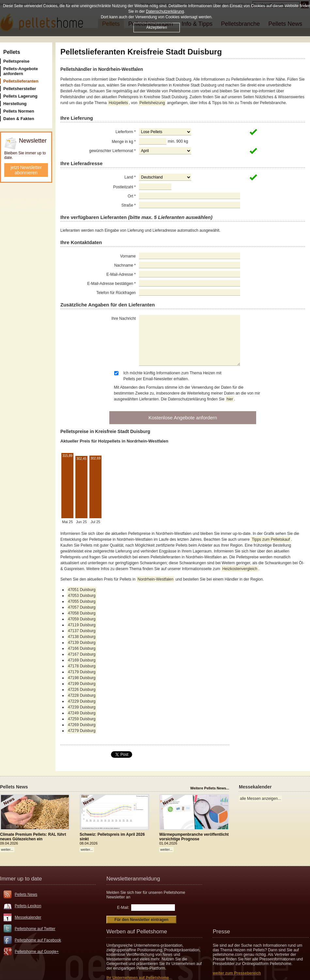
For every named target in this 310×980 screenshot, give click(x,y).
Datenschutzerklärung (165, 11)
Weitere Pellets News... (210, 788)
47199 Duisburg (82, 684)
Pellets (12, 52)
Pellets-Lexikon (28, 906)
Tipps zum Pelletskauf (271, 539)
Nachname (125, 265)
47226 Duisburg (82, 690)
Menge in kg (124, 142)
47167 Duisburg (82, 654)
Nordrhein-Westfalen (155, 579)
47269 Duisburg (82, 725)
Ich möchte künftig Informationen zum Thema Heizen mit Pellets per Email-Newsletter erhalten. (172, 376)
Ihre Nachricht (124, 319)
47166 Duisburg (82, 648)
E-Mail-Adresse (121, 274)
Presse (221, 932)
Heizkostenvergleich (240, 569)
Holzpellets (118, 103)
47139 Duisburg (82, 643)
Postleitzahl (124, 187)
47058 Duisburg (82, 613)
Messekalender (28, 917)
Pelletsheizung (152, 103)
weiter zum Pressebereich (237, 973)
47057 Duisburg (82, 607)
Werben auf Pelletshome (137, 932)
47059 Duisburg (82, 619)
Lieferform (126, 132)
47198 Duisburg (82, 678)
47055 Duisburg (82, 601)
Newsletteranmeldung (133, 879)
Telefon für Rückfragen (116, 293)
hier (230, 399)
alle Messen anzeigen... (260, 799)
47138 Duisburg (82, 637)
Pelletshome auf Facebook (38, 940)
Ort (132, 196)
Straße (129, 205)
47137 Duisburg (82, 631)
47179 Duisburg (82, 672)
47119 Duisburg (82, 625)
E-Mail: (123, 908)
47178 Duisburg (82, 666)
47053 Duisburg (82, 596)
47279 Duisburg (82, 731)
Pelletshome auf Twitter (35, 929)
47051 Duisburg (82, 590)
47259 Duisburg (82, 719)
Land (130, 177)
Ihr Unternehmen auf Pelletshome (138, 978)
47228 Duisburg (82, 695)
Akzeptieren (156, 27)
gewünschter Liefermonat (112, 151)
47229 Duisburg (82, 701)
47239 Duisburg (82, 707)
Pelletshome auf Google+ (37, 952)
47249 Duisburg (82, 713)
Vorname (128, 256)
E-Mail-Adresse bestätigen (111, 284)
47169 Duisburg (82, 660)
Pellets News (26, 894)
